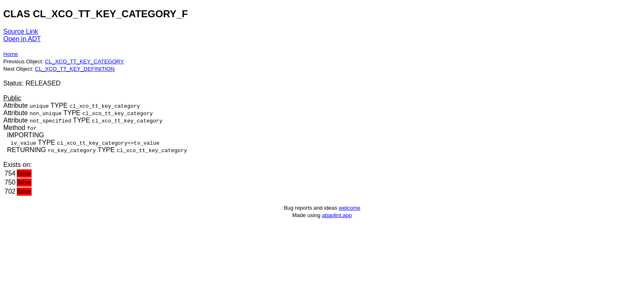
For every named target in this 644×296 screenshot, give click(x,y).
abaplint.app (337, 215)
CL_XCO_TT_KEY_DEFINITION (75, 69)
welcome (350, 208)
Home (11, 54)
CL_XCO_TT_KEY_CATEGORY (84, 61)
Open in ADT (22, 39)
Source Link (21, 31)
